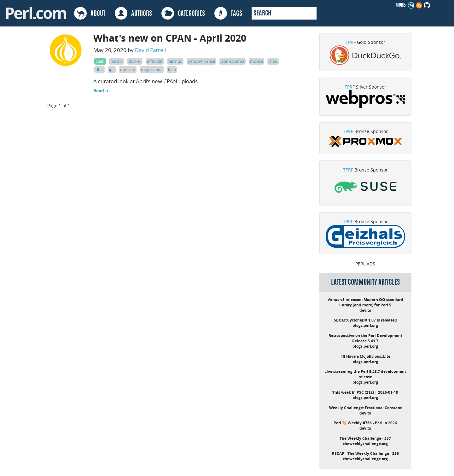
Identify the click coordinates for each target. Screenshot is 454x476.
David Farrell (150, 50)
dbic (99, 69)
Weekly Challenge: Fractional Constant (365, 408)
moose (256, 61)
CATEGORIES (183, 13)
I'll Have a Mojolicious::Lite (365, 356)
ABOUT (90, 13)
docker (135, 61)
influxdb (155, 61)
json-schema (233, 61)
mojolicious (152, 69)
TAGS (228, 13)
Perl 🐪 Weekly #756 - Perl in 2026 (365, 423)
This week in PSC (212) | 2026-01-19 (365, 392)
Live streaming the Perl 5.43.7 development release (365, 374)
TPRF (351, 42)
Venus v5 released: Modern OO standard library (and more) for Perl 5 (365, 302)
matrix (116, 61)
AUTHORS (133, 13)
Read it (101, 91)
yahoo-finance (201, 61)
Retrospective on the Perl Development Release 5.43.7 (365, 338)
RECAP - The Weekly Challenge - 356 (365, 453)
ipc (112, 69)
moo (273, 61)
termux (175, 61)
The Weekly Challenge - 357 (365, 438)
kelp (172, 69)
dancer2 (128, 69)
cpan (100, 61)
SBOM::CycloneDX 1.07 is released (365, 320)
